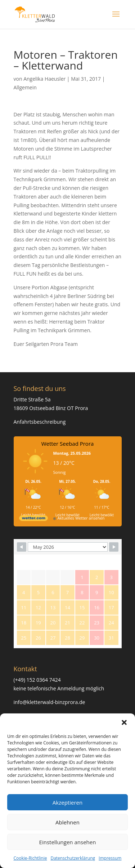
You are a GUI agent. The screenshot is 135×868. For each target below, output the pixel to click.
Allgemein (25, 87)
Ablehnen (67, 822)
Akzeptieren (67, 802)
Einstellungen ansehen (68, 842)
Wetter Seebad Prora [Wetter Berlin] (68, 444)
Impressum (110, 858)
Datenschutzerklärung (73, 858)
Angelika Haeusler (44, 79)
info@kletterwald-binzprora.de (49, 702)
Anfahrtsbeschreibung (40, 422)
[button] (124, 722)
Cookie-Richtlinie (30, 858)
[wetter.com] (33, 519)
